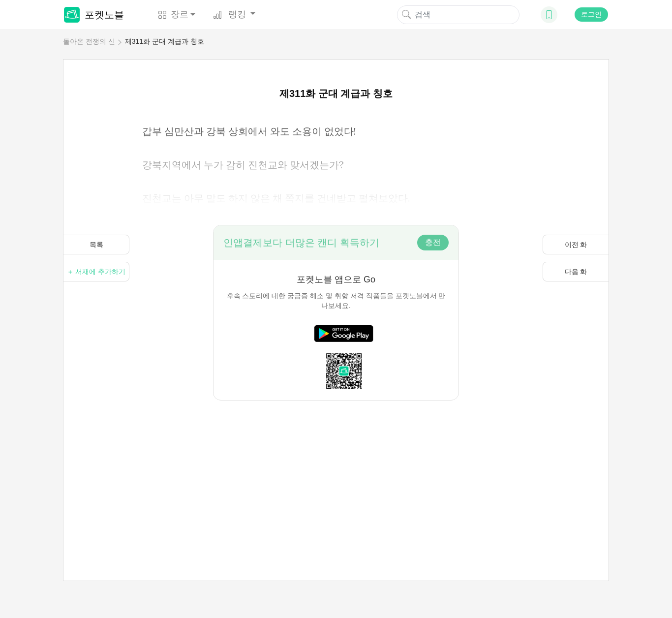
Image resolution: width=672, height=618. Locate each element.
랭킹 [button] (231, 14)
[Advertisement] (336, 469)
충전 (433, 242)
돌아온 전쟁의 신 (89, 41)
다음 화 (576, 272)
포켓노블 (94, 15)
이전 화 (576, 245)
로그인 (591, 14)
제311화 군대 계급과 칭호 (165, 41)
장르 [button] (173, 14)
